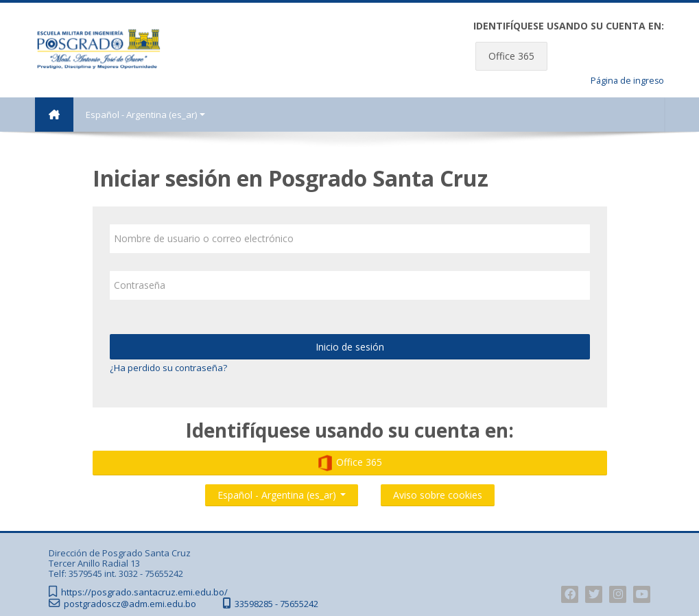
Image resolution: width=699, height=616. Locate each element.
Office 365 (511, 56)
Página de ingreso (627, 81)
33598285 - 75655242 (276, 604)
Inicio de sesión (350, 347)
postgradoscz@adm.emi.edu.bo (130, 604)
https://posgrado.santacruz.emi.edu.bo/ (144, 592)
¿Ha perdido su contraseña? (168, 368)
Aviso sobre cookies (438, 495)
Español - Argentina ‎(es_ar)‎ (145, 115)
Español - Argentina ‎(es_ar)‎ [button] (282, 492)
